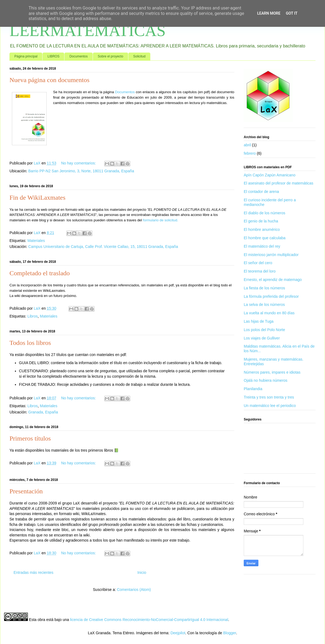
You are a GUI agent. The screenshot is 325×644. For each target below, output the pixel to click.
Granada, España (43, 412)
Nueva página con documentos (49, 80)
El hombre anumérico (262, 229)
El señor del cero (258, 263)
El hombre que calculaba (265, 238)
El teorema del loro (260, 271)
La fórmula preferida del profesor (271, 296)
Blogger (230, 633)
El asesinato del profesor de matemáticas (279, 183)
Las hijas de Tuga (259, 321)
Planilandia (253, 389)
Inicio (142, 572)
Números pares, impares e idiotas (272, 372)
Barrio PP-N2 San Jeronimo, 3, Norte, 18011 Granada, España (81, 171)
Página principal (26, 56)
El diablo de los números (264, 213)
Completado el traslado (40, 273)
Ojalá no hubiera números (266, 380)
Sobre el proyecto (110, 56)
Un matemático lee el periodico (270, 406)
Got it (292, 13)
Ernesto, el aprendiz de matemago (273, 280)
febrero (250, 153)
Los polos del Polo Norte (264, 330)
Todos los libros (30, 343)
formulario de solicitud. (161, 220)
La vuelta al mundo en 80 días (269, 313)
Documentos (78, 56)
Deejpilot (178, 633)
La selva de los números (264, 305)
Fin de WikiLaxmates (38, 198)
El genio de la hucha (261, 221)
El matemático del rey (262, 246)
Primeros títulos (30, 438)
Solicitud (139, 56)
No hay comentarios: (79, 163)
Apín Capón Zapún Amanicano (270, 175)
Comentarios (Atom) (134, 590)
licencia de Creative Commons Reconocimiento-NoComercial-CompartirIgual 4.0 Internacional (149, 620)
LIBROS (53, 56)
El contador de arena (261, 192)
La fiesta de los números (264, 288)
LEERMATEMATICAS (88, 31)
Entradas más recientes (33, 572)
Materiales (36, 241)
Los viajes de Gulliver (262, 338)
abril (247, 145)
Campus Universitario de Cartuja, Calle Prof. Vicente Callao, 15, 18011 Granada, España (103, 247)
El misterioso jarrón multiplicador (271, 255)
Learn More (269, 13)
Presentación (26, 491)
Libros (32, 316)
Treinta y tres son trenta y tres (269, 397)
